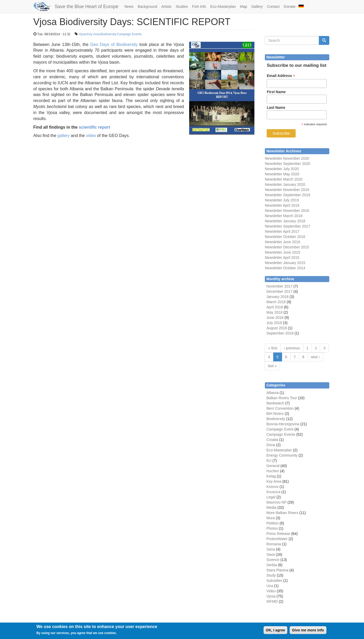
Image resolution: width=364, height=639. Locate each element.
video (91, 136)
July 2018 (274, 323)
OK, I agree (276, 632)
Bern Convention (280, 408)
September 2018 (280, 333)
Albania (273, 393)
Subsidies (274, 581)
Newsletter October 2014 (285, 268)
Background (148, 7)
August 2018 (277, 328)
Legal (271, 497)
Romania (274, 544)
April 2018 (275, 307)
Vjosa (83, 34)
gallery (64, 136)
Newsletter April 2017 (282, 231)
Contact (273, 7)
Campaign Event (280, 429)
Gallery (257, 7)
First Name (276, 92)
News (129, 7)
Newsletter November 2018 (287, 211)
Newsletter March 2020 (284, 179)
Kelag (271, 476)
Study (271, 575)
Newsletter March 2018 (284, 216)
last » (272, 366)
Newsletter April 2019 (282, 205)
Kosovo (273, 487)
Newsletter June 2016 (282, 242)
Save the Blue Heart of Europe (87, 7)
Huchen (273, 471)
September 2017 (296, 226)
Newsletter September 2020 (288, 164)
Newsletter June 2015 (282, 252)
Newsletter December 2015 (287, 247)
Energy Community (282, 455)
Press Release (278, 534)
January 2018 (278, 297)
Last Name (276, 108)
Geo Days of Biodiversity (114, 44)
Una (270, 586)
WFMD (272, 601)
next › (315, 357)
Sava (271, 554)
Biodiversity (108, 34)
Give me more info (308, 632)
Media (271, 507)
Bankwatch (275, 403)
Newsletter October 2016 (285, 237)
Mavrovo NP (276, 502)
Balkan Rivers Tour (282, 398)
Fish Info (199, 7)
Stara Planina (277, 570)
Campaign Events (129, 34)
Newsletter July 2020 (282, 169)
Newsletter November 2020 (287, 158)
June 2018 (275, 318)
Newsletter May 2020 (282, 174)
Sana (271, 549)
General (273, 466)
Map (244, 7)
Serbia (272, 565)
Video (271, 591)
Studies (182, 7)
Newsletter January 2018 (285, 221)
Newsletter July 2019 (282, 200)
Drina (271, 445)
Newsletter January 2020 (285, 184)
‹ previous (292, 348)
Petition (273, 523)
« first (273, 348)
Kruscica (273, 492)
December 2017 (279, 291)
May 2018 (274, 312)
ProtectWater (277, 539)
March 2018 (276, 302)
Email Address (281, 76)
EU (269, 461)
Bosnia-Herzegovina (283, 424)
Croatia (272, 440)
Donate (290, 7)
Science (273, 560)
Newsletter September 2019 (288, 195)
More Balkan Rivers (282, 513)
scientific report (94, 127)
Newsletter (273, 226)
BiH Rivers (275, 414)
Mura (271, 518)
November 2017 (279, 286)
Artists (166, 7)
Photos (272, 528)
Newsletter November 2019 (287, 190)
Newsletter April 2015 (282, 258)
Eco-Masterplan (223, 7)
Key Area (94, 34)
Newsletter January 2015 (285, 263)
